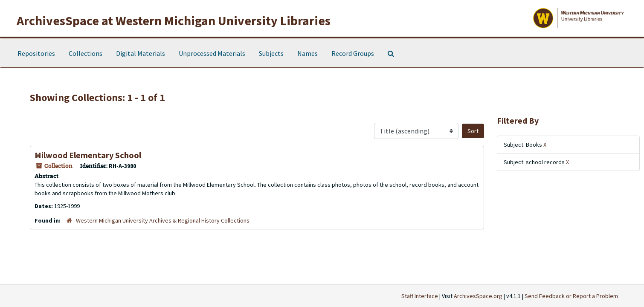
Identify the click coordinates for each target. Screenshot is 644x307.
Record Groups (353, 53)
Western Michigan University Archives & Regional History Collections (163, 220)
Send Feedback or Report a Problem (571, 296)
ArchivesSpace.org (478, 296)
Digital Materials (141, 53)
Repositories (36, 53)
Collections (86, 53)
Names (307, 53)
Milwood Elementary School (88, 155)
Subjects (271, 53)
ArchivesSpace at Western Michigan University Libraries (174, 20)
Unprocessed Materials (212, 53)
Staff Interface (420, 296)
